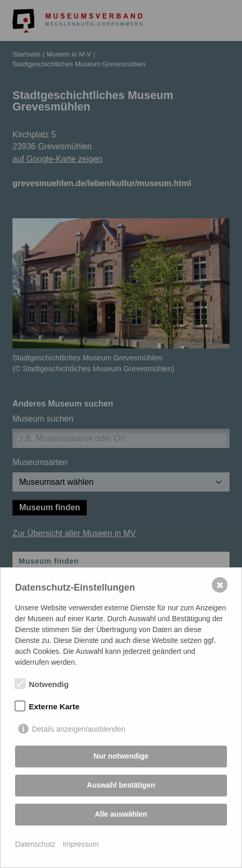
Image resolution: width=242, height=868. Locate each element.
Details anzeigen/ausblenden (79, 729)
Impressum (81, 844)
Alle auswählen (121, 814)
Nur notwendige (121, 756)
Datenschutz (35, 844)
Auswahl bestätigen (121, 785)
